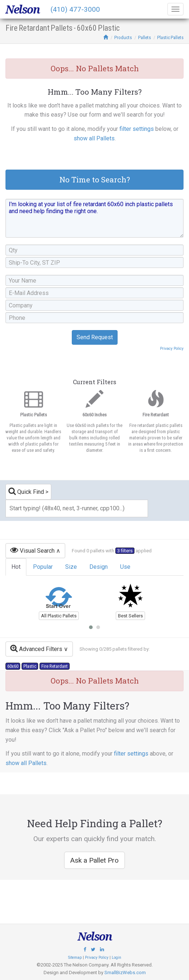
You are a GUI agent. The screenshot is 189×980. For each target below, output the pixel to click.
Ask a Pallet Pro (94, 860)
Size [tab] (71, 567)
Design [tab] (99, 567)
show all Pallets (94, 138)
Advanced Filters (36, 648)
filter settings (137, 129)
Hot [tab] (16, 567)
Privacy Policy (172, 349)
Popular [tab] (43, 567)
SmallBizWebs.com (125, 973)
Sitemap (75, 958)
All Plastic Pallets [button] (59, 616)
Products (123, 37)
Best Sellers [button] (130, 616)
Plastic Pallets (170, 37)
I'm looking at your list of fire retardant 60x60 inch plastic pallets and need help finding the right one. (94, 218)
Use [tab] (125, 567)
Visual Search (32, 550)
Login (116, 958)
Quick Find (26, 491)
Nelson (23, 9)
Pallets (144, 37)
